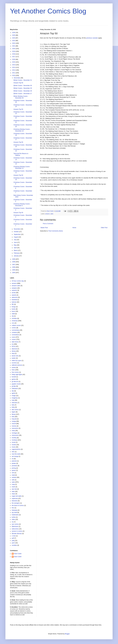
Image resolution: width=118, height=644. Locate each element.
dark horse (15, 342)
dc (13, 344)
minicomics (15, 435)
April (15, 248)
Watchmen (15, 526)
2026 (14, 33)
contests (14, 332)
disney (14, 351)
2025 (14, 35)
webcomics (15, 529)
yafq (13, 541)
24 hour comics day (18, 281)
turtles (14, 517)
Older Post (104, 228)
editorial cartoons (17, 365)
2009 (14, 259)
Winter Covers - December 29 (23, 88)
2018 (14, 54)
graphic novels (16, 384)
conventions (15, 335)
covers (14, 339)
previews (14, 466)
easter (14, 358)
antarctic (14, 290)
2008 (14, 262)
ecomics (14, 363)
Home (74, 228)
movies (14, 445)
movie (14, 442)
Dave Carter (18, 554)
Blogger (67, 634)
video (13, 519)
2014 (14, 65)
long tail (14, 419)
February (17, 253)
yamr (13, 543)
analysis (14, 288)
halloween (15, 389)
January (16, 256)
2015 (14, 62)
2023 (14, 41)
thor (13, 508)
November (17, 229)
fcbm (13, 370)
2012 (14, 70)
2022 (14, 43)
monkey (14, 438)
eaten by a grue (17, 361)
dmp (13, 353)
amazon (47, 214)
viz (13, 522)
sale (13, 480)
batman (14, 302)
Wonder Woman (17, 534)
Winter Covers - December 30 (23, 86)
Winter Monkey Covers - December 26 (21, 97)
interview (14, 403)
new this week (16, 454)
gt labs (14, 386)
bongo (14, 307)
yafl (13, 538)
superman (15, 498)
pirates (14, 463)
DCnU (14, 346)
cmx (13, 323)
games (14, 379)
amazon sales (16, 286)
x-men (14, 536)
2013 (14, 67)
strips (13, 494)
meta (13, 431)
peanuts (14, 461)
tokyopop (15, 510)
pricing (14, 468)
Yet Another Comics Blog (48, 11)
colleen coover (16, 325)
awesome (15, 297)
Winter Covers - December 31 (23, 80)
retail (13, 475)
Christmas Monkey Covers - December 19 (22, 130)
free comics (15, 372)
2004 (14, 273)
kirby (13, 407)
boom (13, 311)
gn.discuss (15, 382)
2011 (14, 73)
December (17, 78)
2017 (14, 57)
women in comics (17, 531)
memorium (15, 428)
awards (14, 295)
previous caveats (92, 38)
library (14, 414)
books (14, 309)
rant (13, 473)
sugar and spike (17, 496)
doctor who (15, 356)
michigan (15, 433)
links (13, 417)
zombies (14, 545)
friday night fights (17, 375)
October (16, 232)
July (15, 240)
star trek (14, 489)
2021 (14, 46)
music (14, 447)
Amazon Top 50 (18, 83)
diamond (14, 349)
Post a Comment (48, 224)
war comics (15, 524)
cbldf (13, 314)
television (15, 501)
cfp (13, 316)
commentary (16, 330)
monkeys (15, 440)
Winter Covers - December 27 (23, 94)
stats (13, 491)
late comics (15, 410)
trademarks (15, 515)
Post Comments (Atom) (56, 231)
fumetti (14, 377)
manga (14, 421)
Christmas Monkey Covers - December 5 (22, 205)
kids (13, 405)
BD (13, 304)
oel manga (15, 456)
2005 (14, 270)
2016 (14, 59)
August (16, 237)
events (14, 368)
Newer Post (44, 228)
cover (13, 337)
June (15, 242)
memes (14, 426)
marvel (14, 424)
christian (14, 318)
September (17, 234)
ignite (13, 393)
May (15, 245)
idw (13, 391)
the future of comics (18, 505)
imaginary (15, 398)
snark (13, 487)
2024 (14, 38)
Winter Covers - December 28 (23, 91)
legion (14, 412)
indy (13, 400)
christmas (15, 321)
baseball (14, 300)
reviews (14, 477)
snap (13, 484)
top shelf (14, 512)
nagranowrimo (16, 449)
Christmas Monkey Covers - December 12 (22, 167)
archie (14, 293)
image (14, 396)
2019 (14, 51)
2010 (14, 75)
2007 (14, 265)
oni (13, 459)
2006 (14, 267)
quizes (14, 470)
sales (52, 214)
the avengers (16, 503)
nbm (13, 452)
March (16, 250)
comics (14, 328)
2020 (14, 49)
